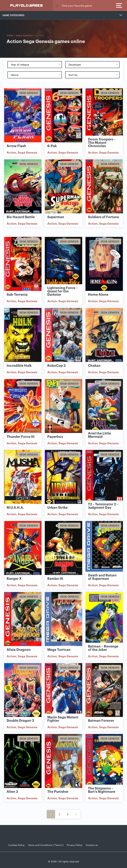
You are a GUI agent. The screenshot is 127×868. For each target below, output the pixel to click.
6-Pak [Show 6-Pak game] (52, 146)
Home (10, 35)
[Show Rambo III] (63, 548)
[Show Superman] (63, 187)
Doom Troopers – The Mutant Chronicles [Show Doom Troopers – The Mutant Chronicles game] (102, 142)
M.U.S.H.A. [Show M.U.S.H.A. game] (15, 507)
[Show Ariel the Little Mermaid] (104, 406)
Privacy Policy (75, 845)
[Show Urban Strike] (63, 477)
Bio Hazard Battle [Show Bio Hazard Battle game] (21, 217)
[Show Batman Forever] (104, 690)
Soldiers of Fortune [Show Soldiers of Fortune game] (104, 217)
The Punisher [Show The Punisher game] (58, 791)
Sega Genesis (24, 35)
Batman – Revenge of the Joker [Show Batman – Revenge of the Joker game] (103, 648)
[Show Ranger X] (23, 548)
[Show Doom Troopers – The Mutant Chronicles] (104, 116)
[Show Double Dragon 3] (23, 690)
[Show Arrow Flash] (23, 116)
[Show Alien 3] (23, 761)
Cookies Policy (16, 845)
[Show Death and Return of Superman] (104, 548)
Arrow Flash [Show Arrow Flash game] (16, 146)
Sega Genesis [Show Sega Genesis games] (29, 93)
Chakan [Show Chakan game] (94, 365)
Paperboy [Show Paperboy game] (55, 436)
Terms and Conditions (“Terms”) (46, 845)
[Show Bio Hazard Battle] (23, 187)
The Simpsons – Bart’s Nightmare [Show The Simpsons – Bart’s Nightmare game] (102, 790)
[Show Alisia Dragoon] (23, 619)
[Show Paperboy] (63, 406)
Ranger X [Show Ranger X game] (14, 578)
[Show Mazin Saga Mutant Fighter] (63, 690)
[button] (57, 6)
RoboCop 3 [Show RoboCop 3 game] (56, 365)
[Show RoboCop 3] (63, 335)
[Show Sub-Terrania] (23, 264)
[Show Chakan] (104, 335)
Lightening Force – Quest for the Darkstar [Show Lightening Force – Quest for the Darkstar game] (63, 291)
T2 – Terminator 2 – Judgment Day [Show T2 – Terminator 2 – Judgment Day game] (103, 506)
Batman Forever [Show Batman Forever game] (101, 720)
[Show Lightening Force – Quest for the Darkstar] (63, 264)
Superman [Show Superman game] (56, 217)
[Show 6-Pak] (63, 116)
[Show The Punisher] (63, 761)
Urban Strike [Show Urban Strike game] (57, 507)
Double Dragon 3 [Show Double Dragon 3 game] (20, 720)
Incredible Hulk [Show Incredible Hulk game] (19, 365)
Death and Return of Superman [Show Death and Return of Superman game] (102, 577)
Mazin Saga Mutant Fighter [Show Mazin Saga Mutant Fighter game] (63, 719)
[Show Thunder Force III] (23, 406)
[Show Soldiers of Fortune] (104, 187)
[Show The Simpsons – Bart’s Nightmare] (104, 761)
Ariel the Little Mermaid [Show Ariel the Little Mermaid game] (99, 435)
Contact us (92, 845)
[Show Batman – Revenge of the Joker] (104, 619)
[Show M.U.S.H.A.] (23, 477)
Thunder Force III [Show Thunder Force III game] (21, 436)
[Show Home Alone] (104, 264)
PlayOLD (27, 5)
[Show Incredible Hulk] (23, 335)
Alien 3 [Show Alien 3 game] (12, 791)
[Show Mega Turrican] (63, 619)
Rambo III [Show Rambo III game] (55, 578)
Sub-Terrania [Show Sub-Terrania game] (17, 294)
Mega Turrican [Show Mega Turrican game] (59, 649)
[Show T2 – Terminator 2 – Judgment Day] (104, 477)
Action (11, 152)
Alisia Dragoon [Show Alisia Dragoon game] (19, 649)
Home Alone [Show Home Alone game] (98, 294)
